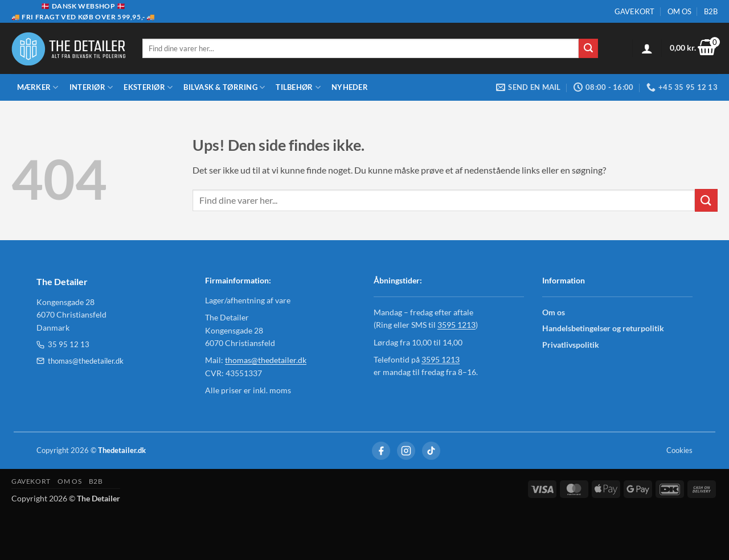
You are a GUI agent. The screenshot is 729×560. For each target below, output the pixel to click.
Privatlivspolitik (571, 345)
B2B (711, 11)
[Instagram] (406, 451)
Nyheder (350, 87)
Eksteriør (148, 87)
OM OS (679, 11)
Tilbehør (298, 87)
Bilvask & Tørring (224, 87)
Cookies (679, 450)
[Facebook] (381, 451)
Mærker (38, 87)
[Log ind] (647, 48)
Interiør (91, 87)
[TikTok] (431, 451)
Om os (554, 312)
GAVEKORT (634, 11)
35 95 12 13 (63, 344)
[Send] (588, 48)
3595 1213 (456, 325)
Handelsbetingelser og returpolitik (603, 328)
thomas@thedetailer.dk (80, 361)
